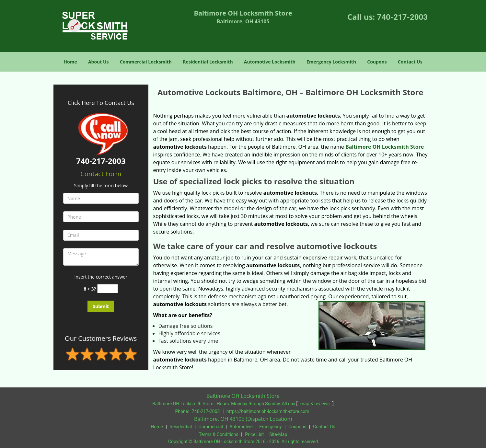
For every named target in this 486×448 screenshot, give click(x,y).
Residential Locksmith (208, 62)
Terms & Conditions (219, 434)
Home (70, 62)
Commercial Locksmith (146, 62)
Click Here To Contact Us (101, 103)
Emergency (270, 427)
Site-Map (278, 434)
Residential (181, 427)
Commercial (211, 427)
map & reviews (316, 404)
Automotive (241, 427)
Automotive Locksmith (270, 62)
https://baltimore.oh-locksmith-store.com (268, 411)
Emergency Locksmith (331, 62)
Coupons (377, 62)
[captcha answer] (108, 289)
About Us (98, 62)
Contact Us (410, 62)
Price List (254, 434)
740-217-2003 (402, 17)
